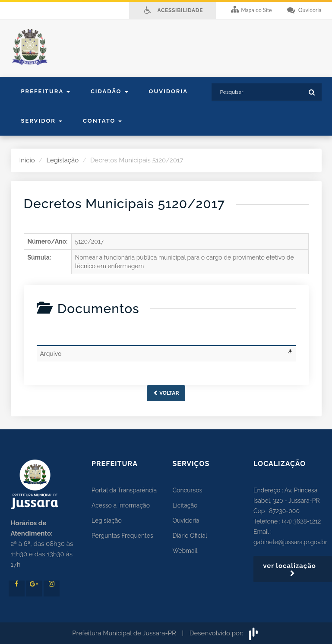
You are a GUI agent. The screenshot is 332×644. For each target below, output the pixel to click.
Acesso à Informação (121, 505)
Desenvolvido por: (225, 633)
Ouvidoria (168, 91)
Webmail (185, 551)
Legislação (62, 160)
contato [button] (102, 121)
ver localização (293, 569)
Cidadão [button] (109, 91)
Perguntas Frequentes (122, 536)
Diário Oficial (190, 536)
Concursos (188, 490)
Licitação (185, 505)
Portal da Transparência (124, 490)
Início (27, 160)
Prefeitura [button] (46, 91)
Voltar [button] (166, 393)
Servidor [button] (42, 121)
